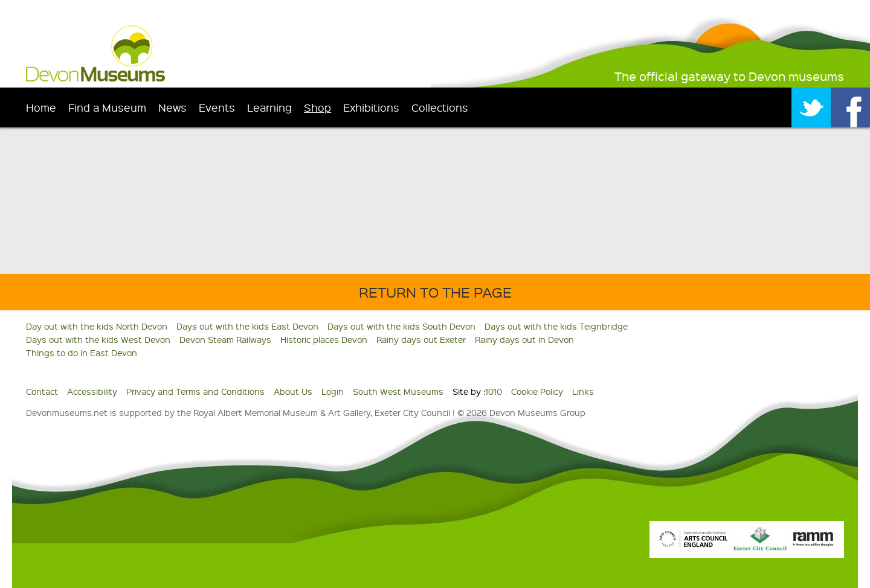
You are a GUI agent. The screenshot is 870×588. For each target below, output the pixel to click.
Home (41, 107)
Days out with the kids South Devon (401, 326)
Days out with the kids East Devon (247, 326)
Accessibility (92, 391)
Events (217, 107)
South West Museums (398, 391)
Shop (317, 107)
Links (583, 391)
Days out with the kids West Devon (98, 339)
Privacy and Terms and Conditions (195, 391)
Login (333, 391)
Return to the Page (435, 292)
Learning (269, 107)
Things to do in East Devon (82, 353)
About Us (293, 391)
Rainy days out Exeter (421, 339)
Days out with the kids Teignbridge (556, 326)
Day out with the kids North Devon (97, 326)
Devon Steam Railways (225, 339)
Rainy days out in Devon (524, 339)
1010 (494, 391)
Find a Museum (107, 107)
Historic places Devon (324, 339)
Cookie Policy (537, 391)
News (172, 107)
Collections (440, 107)
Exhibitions (371, 107)
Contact (42, 391)
